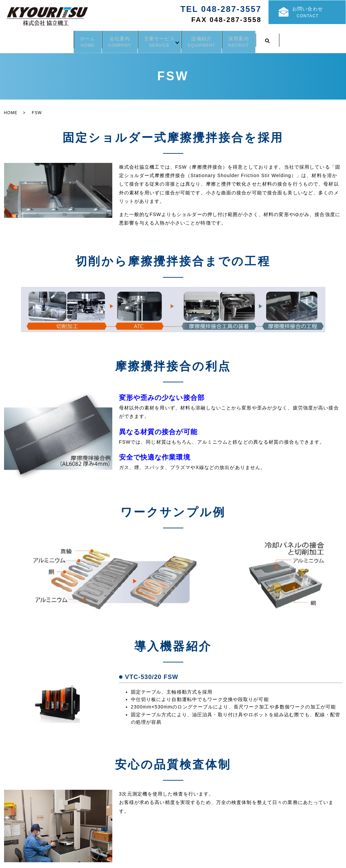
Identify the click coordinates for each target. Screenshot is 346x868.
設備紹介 (213, 39)
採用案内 (261, 39)
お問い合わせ (314, 14)
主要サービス (159, 39)
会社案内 (109, 39)
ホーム (65, 39)
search (295, 39)
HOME (11, 108)
